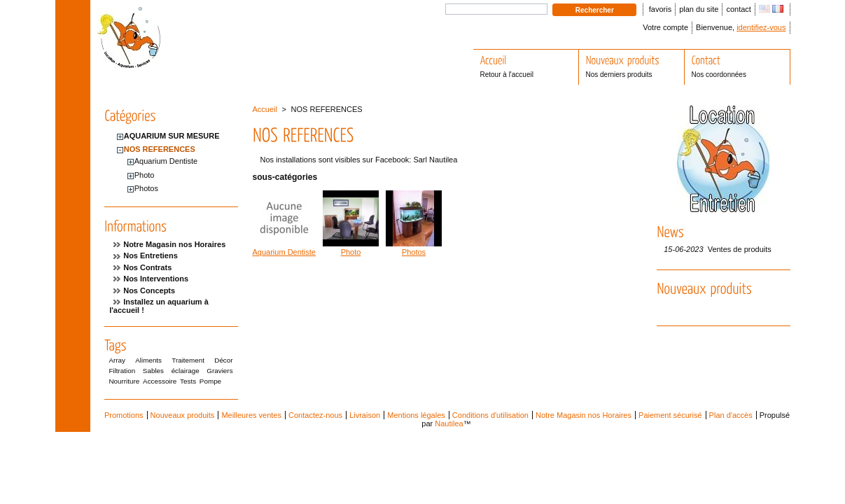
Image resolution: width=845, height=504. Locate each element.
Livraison (365, 415)
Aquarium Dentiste (166, 161)
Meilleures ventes (251, 415)
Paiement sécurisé (670, 415)
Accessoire (160, 381)
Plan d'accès (731, 415)
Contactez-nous (315, 415)
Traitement (188, 360)
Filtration (122, 371)
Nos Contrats (147, 267)
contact (738, 9)
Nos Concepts (149, 290)
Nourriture (124, 381)
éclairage (186, 371)
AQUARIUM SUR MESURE (172, 136)
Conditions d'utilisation (490, 415)
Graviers (219, 371)
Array (117, 360)
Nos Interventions (156, 279)
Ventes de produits (740, 249)
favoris (660, 9)
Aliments (148, 360)
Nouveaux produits (183, 415)
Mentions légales (416, 415)
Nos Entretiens (151, 255)
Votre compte (665, 27)
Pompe (210, 381)
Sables (153, 371)
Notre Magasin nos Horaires (174, 244)
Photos (146, 188)
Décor (223, 360)
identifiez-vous (761, 27)
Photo (145, 175)
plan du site (699, 9)
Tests (188, 381)
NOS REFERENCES (160, 149)
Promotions (124, 415)
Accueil (265, 109)
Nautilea (449, 423)
